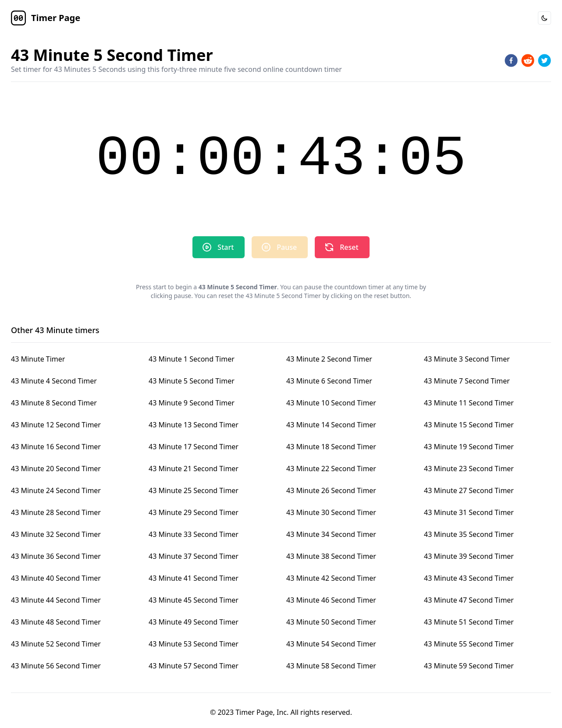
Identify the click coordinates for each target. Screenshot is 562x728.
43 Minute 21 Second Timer (194, 469)
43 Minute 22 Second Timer (331, 469)
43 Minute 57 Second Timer (194, 666)
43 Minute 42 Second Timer (331, 578)
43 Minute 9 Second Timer (192, 403)
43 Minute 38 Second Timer (331, 556)
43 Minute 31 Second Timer (469, 512)
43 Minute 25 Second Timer (194, 490)
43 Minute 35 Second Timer (469, 534)
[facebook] (511, 60)
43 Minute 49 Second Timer (194, 622)
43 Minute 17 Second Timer (194, 447)
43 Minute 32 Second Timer (56, 534)
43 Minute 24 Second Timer (56, 490)
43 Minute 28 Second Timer (56, 512)
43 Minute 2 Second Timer (329, 359)
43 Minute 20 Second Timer (56, 469)
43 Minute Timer (38, 359)
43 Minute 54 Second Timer (331, 644)
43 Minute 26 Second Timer (331, 490)
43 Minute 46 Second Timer (331, 600)
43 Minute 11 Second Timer (469, 403)
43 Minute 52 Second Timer (56, 644)
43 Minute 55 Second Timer (469, 644)
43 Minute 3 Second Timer (467, 359)
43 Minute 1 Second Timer (192, 359)
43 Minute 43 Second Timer (469, 578)
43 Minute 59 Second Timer (469, 666)
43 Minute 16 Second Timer (56, 447)
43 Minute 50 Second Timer (331, 622)
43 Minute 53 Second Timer (194, 644)
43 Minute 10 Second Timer (331, 403)
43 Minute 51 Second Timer (469, 622)
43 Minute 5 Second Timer (192, 381)
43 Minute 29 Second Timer (194, 512)
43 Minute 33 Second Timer (194, 534)
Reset (341, 247)
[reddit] (528, 60)
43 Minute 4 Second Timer (54, 381)
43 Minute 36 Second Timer (56, 556)
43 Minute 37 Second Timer (194, 556)
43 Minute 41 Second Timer (194, 578)
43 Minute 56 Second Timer (56, 666)
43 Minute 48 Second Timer (56, 622)
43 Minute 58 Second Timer (331, 666)
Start (218, 247)
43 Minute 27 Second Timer (469, 490)
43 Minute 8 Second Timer (54, 403)
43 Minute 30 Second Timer (331, 512)
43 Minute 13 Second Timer (194, 425)
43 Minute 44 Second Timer (56, 600)
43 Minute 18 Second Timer (331, 447)
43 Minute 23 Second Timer (469, 469)
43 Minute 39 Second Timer (469, 556)
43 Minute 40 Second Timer (56, 578)
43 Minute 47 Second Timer (469, 600)
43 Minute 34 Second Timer (331, 534)
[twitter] (544, 60)
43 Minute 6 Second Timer (329, 381)
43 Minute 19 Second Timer (469, 447)
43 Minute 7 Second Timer (467, 381)
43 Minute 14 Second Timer (331, 425)
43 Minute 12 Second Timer (56, 425)
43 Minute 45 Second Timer (194, 600)
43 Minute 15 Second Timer (469, 425)
